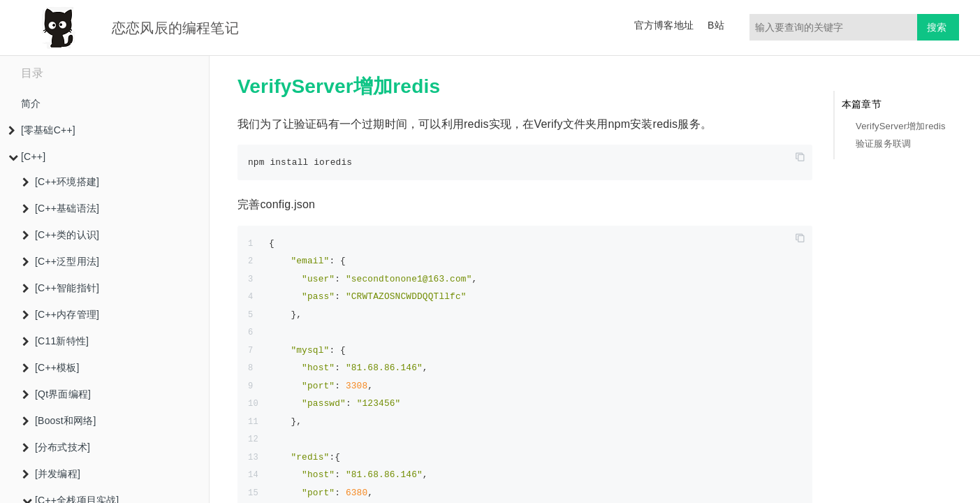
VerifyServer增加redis (901, 126)
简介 (31, 103)
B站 (716, 25)
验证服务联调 (883, 144)
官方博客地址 (664, 25)
